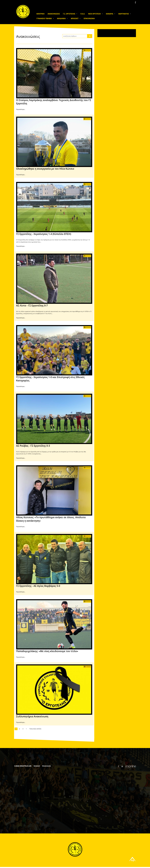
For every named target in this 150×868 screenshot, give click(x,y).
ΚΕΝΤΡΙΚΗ (40, 14)
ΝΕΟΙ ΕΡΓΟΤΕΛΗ (94, 14)
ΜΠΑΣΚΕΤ (75, 19)
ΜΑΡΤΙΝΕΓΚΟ (124, 14)
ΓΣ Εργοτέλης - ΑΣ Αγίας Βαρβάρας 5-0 (38, 586)
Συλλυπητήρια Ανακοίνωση (32, 716)
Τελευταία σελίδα (35, 729)
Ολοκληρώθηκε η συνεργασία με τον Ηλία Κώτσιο (45, 169)
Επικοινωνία (47, 766)
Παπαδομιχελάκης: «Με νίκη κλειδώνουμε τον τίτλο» (47, 651)
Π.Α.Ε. (83, 14)
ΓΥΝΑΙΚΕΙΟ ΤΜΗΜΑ (44, 19)
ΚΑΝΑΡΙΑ (110, 14)
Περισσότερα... (21, 109)
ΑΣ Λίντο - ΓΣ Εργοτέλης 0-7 (32, 305)
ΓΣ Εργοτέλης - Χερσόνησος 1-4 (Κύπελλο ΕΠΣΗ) (44, 234)
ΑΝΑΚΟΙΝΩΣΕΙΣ (54, 14)
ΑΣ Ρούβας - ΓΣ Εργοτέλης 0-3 (33, 446)
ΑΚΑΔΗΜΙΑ (61, 19)
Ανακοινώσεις (28, 36)
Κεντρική (37, 766)
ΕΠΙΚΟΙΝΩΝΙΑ (89, 19)
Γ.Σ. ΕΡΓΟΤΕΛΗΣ (69, 14)
